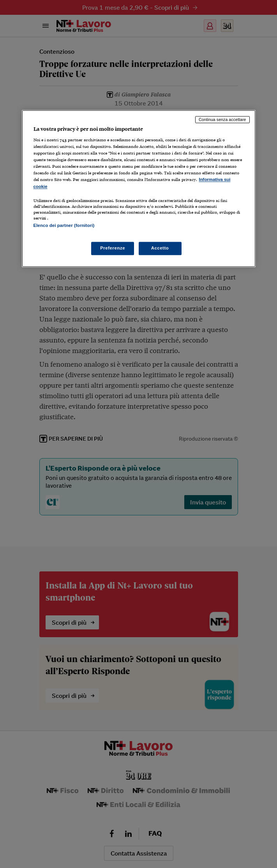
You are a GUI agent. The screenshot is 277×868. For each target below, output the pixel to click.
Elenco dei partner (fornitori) (64, 225)
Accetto (160, 248)
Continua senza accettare (222, 119)
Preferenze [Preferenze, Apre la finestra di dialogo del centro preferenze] (113, 248)
